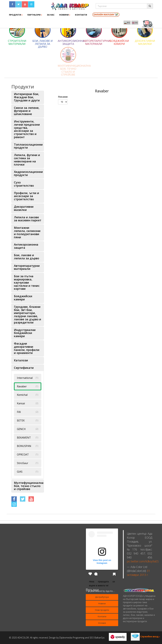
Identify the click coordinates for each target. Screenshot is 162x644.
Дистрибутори (102, 597)
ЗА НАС (51, 15)
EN (135, 23)
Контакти (102, 617)
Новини (65, 15)
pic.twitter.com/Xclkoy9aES (143, 561)
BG (127, 23)
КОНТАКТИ (81, 15)
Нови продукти (102, 610)
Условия (102, 623)
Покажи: (63, 97)
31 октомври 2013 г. (138, 573)
